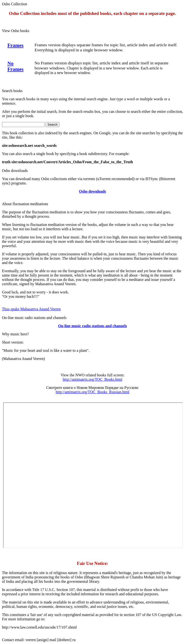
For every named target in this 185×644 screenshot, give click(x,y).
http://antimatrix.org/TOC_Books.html (92, 379)
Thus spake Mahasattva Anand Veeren (31, 309)
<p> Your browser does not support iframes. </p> (93, 475)
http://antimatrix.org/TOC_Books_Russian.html (92, 392)
